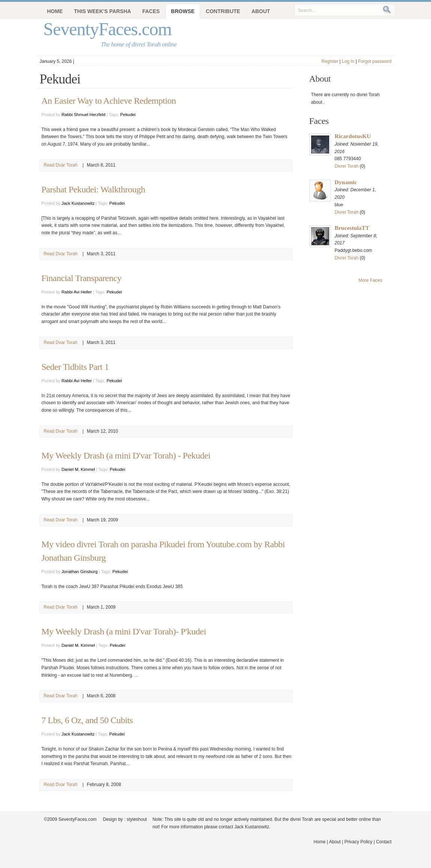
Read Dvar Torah (61, 165)
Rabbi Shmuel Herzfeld (83, 115)
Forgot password (375, 61)
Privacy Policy (359, 842)
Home (55, 11)
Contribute (223, 11)
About (261, 11)
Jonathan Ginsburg (79, 572)
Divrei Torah (347, 166)
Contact (384, 842)
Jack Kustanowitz (78, 203)
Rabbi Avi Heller (77, 292)
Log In (348, 61)
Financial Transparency (82, 278)
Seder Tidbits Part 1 (75, 367)
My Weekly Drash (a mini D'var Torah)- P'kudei (124, 631)
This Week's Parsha (103, 11)
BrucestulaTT (352, 228)
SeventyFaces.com (108, 29)
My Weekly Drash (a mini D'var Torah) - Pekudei (126, 456)
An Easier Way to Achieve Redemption (109, 101)
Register (330, 61)
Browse (183, 11)
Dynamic (346, 182)
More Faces (370, 280)
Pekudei (128, 115)
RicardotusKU (353, 136)
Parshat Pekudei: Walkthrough (93, 189)
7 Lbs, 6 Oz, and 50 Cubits (87, 720)
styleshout (137, 819)
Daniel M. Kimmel (78, 469)
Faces (151, 11)
